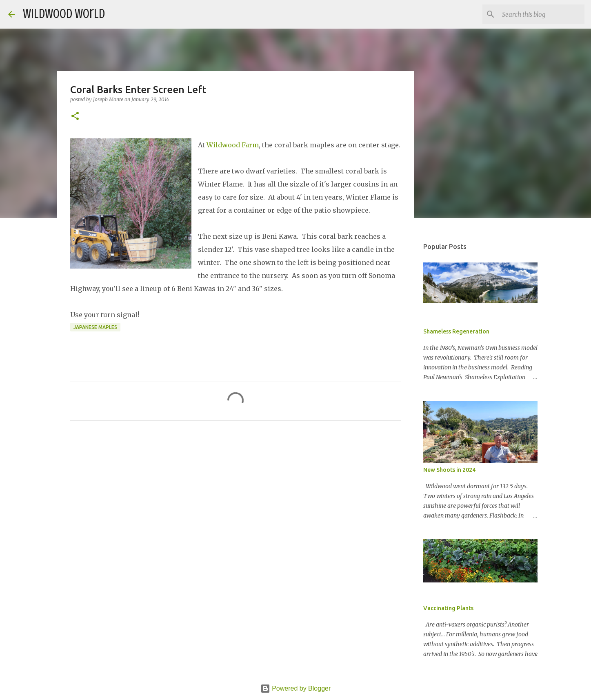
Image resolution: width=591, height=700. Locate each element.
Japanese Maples (95, 327)
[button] (75, 117)
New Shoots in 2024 (449, 470)
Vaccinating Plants (448, 608)
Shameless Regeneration (456, 331)
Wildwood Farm (233, 145)
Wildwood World (64, 14)
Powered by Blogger (296, 688)
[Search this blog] (542, 14)
